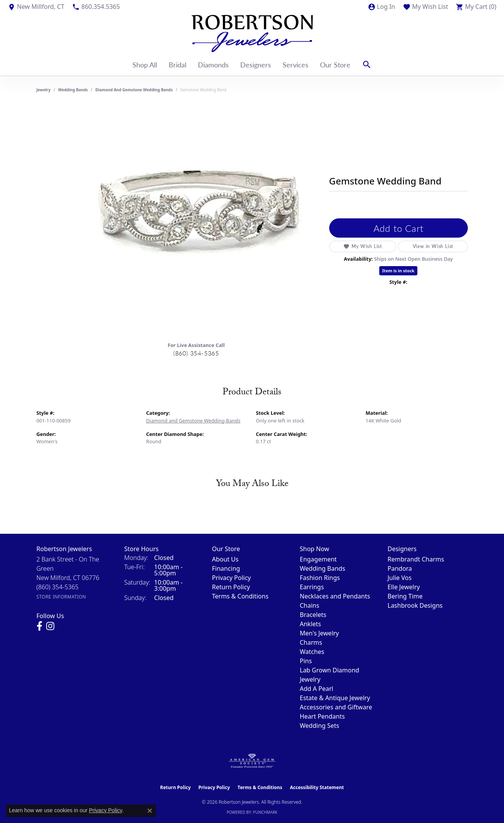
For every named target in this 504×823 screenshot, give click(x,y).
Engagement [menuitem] (318, 559)
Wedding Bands (73, 90)
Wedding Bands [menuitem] (323, 568)
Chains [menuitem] (310, 605)
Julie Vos (400, 578)
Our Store (335, 65)
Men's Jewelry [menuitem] (320, 633)
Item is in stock (399, 271)
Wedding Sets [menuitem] (320, 726)
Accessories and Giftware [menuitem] (336, 707)
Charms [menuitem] (311, 642)
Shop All (145, 65)
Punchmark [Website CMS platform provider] (265, 812)
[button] (381, 7)
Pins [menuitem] (306, 661)
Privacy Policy (232, 578)
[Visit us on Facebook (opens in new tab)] (39, 626)
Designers (256, 65)
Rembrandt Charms (416, 559)
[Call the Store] (58, 587)
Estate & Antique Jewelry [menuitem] (335, 698)
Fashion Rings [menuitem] (320, 578)
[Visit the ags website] (252, 761)
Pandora (400, 568)
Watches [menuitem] (312, 652)
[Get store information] (61, 597)
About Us (225, 559)
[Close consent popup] (150, 811)
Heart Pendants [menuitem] (322, 716)
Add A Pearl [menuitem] (317, 689)
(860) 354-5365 (196, 353)
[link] (36, 7)
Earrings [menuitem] (312, 587)
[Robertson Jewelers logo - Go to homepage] (252, 34)
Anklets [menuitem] (311, 624)
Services (296, 65)
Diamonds (213, 65)
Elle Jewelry (404, 587)
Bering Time (405, 596)
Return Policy (231, 587)
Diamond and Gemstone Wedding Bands (134, 90)
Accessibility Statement (317, 787)
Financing (226, 568)
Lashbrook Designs (415, 605)
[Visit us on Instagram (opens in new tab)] (50, 626)
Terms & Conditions (240, 596)
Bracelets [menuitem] (313, 615)
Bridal (177, 65)
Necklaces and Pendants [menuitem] (335, 596)
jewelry (44, 90)
